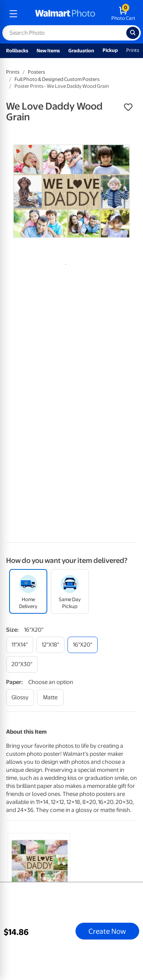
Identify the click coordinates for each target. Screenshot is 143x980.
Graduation (81, 51)
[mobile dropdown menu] (13, 14)
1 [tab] (64, 263)
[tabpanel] (71, 191)
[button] (128, 107)
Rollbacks (17, 51)
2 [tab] (76, 263)
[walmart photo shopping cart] (123, 14)
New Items (48, 51)
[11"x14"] (20, 645)
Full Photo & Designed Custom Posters (57, 79)
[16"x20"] (83, 645)
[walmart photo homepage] (65, 14)
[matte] (50, 697)
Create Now (107, 931)
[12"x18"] (50, 645)
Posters (36, 72)
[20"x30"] (22, 664)
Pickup (110, 50)
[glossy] (20, 697)
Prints (133, 50)
